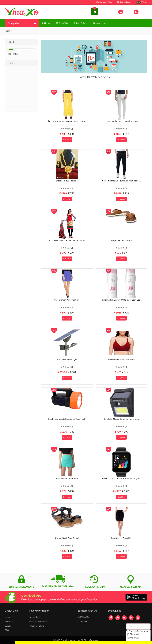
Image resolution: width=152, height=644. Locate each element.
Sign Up (140, 12)
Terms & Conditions (38, 621)
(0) (72, 129)
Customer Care (104, 2)
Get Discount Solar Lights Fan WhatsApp (33, 642)
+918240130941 (142, 631)
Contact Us (83, 621)
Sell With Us (83, 617)
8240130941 (133, 638)
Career (8, 626)
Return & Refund (37, 626)
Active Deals (124, 2)
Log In (124, 12)
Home (7, 617)
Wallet (142, 2)
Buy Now (67, 140)
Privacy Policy (35, 617)
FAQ (7, 630)
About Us (9, 621)
